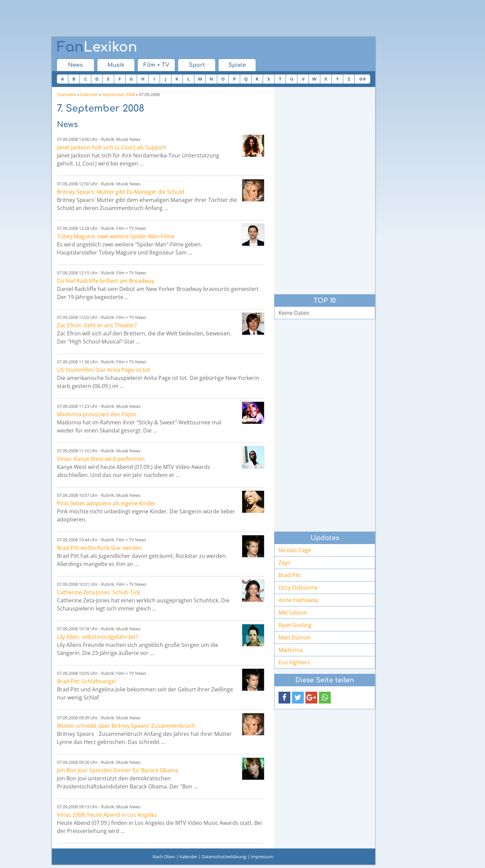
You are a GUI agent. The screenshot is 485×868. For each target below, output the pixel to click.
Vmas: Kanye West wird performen (101, 459)
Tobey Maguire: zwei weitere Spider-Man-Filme (116, 236)
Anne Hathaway (298, 600)
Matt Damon (295, 637)
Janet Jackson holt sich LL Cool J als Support (111, 147)
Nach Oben (164, 857)
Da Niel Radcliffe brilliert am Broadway (106, 281)
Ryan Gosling (295, 625)
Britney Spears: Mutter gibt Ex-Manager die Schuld (121, 192)
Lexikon (97, 47)
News (75, 65)
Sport (197, 65)
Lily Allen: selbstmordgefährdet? (98, 637)
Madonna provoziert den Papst (96, 414)
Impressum (262, 857)
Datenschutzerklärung (224, 857)
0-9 (362, 79)
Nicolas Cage (295, 550)
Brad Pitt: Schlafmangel (86, 681)
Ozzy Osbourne (298, 588)
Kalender (89, 94)
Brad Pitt (290, 575)
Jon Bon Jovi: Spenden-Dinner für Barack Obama (118, 770)
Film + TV (156, 65)
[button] (284, 698)
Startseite (67, 94)
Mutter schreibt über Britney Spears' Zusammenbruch (126, 726)
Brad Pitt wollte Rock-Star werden (99, 548)
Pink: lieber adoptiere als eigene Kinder (106, 503)
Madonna (291, 650)
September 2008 (118, 94)
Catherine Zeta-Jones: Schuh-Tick (98, 592)
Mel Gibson (293, 612)
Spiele (237, 65)
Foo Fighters (294, 662)
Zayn (285, 563)
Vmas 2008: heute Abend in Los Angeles (107, 815)
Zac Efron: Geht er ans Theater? (97, 325)
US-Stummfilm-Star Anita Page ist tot (104, 370)
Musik (116, 65)
